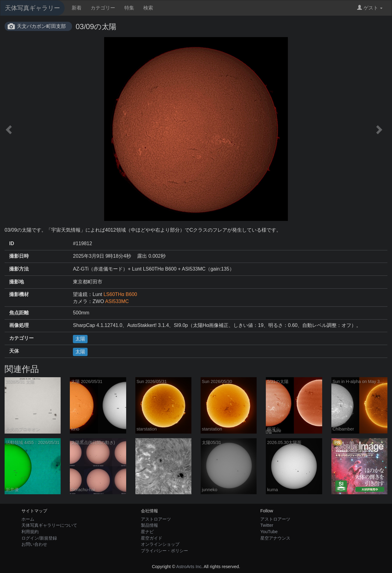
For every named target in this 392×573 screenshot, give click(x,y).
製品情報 (149, 525)
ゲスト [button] (370, 8)
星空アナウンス (275, 538)
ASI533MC (117, 301)
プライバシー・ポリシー (164, 551)
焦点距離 (19, 313)
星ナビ (147, 532)
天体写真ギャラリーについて (49, 525)
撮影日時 (19, 256)
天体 (14, 351)
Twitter (267, 525)
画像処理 (19, 325)
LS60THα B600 (120, 294)
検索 (148, 8)
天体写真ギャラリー (32, 8)
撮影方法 (19, 269)
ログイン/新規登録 (39, 538)
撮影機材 (19, 294)
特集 (129, 8)
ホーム (28, 519)
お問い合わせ (34, 544)
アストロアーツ (156, 519)
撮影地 (17, 282)
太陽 (80, 339)
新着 (77, 8)
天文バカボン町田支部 (41, 26)
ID (12, 243)
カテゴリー (103, 8)
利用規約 (30, 532)
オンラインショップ (160, 544)
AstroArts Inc (189, 567)
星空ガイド (152, 538)
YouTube (269, 532)
